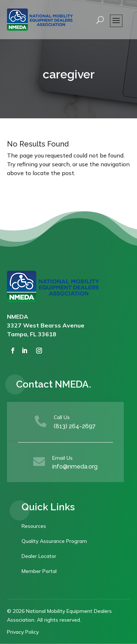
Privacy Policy (23, 632)
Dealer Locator (39, 556)
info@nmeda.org (75, 467)
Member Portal (39, 571)
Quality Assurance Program (54, 541)
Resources (34, 526)
